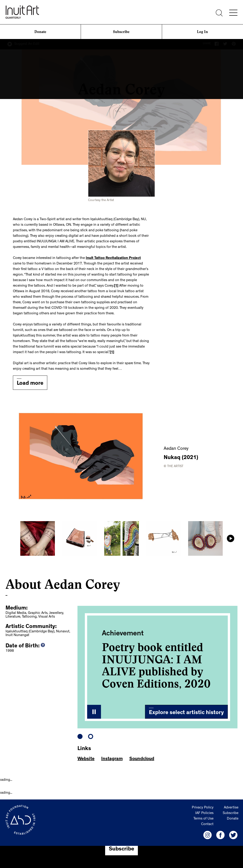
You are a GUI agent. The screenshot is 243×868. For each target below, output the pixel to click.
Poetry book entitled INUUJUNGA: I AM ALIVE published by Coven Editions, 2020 (156, 666)
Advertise (231, 808)
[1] (116, 286)
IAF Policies (204, 813)
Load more (30, 384)
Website (86, 759)
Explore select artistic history (186, 713)
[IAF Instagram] (207, 835)
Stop (94, 712)
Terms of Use (203, 819)
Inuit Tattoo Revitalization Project (113, 258)
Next (231, 538)
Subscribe (121, 32)
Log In (202, 32)
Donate (40, 32)
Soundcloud (142, 759)
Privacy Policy (203, 808)
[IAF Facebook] (220, 835)
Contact (207, 824)
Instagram (112, 759)
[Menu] (233, 13)
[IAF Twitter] (233, 835)
